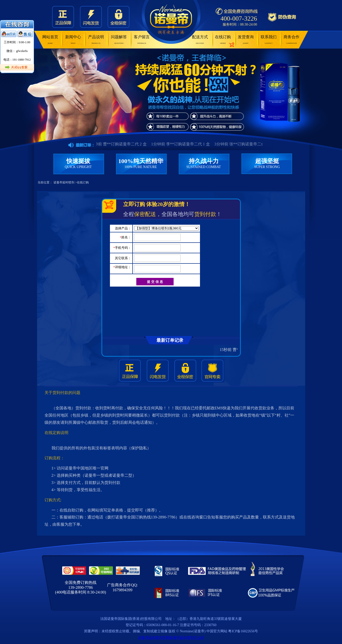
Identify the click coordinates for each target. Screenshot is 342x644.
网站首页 (50, 40)
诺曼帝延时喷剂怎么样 (187, 638)
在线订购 (223, 40)
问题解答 (119, 40)
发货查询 (246, 40)
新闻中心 (73, 40)
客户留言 (142, 40)
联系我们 (269, 40)
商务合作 (292, 40)
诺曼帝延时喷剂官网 (154, 638)
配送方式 (200, 40)
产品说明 (96, 40)
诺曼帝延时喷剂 (64, 182)
